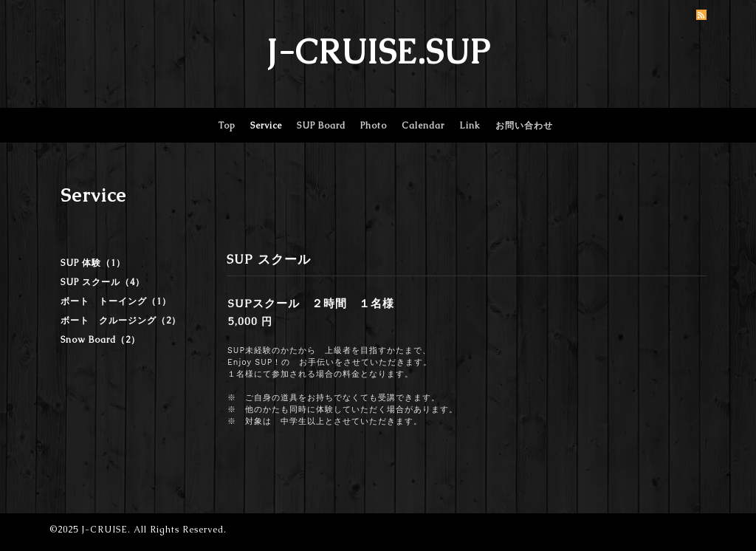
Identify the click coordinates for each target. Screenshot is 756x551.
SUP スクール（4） (103, 282)
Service (266, 126)
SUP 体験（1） (93, 263)
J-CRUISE (104, 530)
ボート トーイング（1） (116, 301)
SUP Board (321, 126)
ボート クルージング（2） (121, 321)
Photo (374, 126)
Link (470, 126)
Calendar (423, 126)
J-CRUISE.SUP (378, 52)
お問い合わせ (524, 126)
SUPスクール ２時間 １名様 (311, 303)
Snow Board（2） (100, 340)
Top (227, 126)
